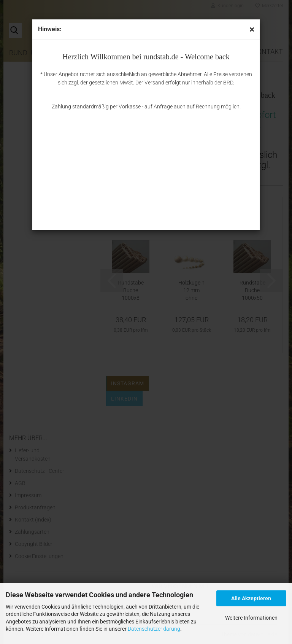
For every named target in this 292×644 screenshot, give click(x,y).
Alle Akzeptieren (251, 598)
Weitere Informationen (251, 618)
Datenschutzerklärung (154, 629)
